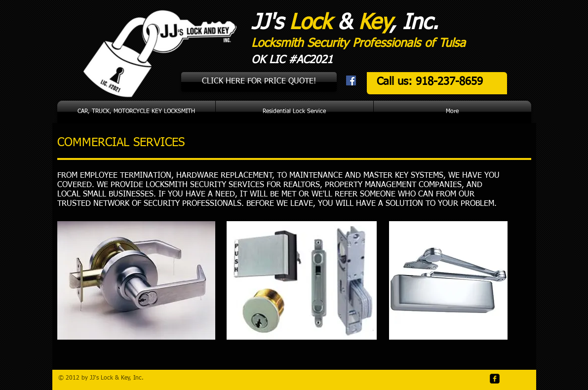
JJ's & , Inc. (345, 23)
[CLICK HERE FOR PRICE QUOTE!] (259, 82)
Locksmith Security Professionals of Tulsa (358, 43)
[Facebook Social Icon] (351, 80)
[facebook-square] (495, 379)
